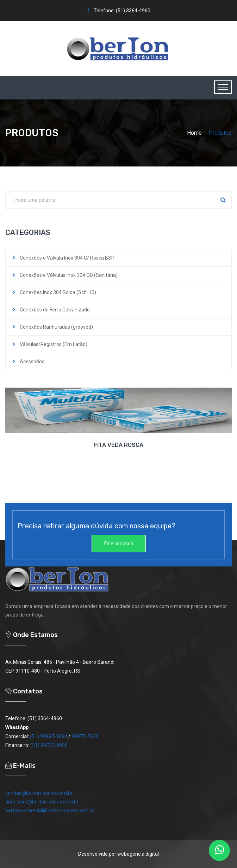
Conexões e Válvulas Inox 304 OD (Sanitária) (69, 275)
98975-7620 (85, 736)
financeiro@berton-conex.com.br (42, 802)
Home (194, 133)
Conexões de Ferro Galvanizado (55, 310)
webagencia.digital (138, 854)
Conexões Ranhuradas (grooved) (56, 327)
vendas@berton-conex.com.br (39, 793)
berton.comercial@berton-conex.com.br (50, 811)
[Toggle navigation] (223, 87)
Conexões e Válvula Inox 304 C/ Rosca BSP (67, 258)
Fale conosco (119, 544)
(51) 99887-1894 (49, 736)
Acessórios (32, 362)
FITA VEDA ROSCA (119, 445)
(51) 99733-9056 (49, 745)
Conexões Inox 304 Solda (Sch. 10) (58, 292)
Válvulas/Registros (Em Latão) (54, 344)
